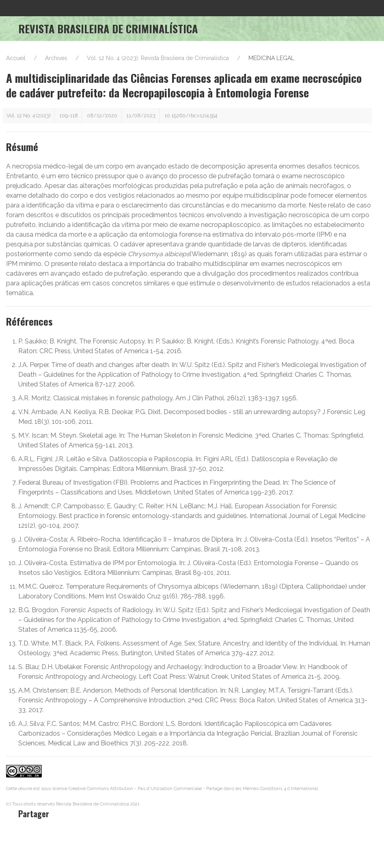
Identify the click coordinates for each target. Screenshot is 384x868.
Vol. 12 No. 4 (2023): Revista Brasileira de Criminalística (158, 58)
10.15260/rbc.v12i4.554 (191, 116)
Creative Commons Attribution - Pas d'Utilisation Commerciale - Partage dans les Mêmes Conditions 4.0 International (193, 788)
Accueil (16, 58)
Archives (56, 58)
